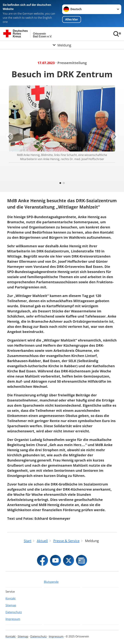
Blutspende (51, 582)
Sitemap (11, 605)
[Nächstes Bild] (115, 136)
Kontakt (11, 598)
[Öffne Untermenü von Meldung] (62, 45)
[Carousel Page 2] (64, 183)
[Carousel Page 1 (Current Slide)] (60, 183)
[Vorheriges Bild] (9, 136)
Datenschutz (14, 612)
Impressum (13, 619)
